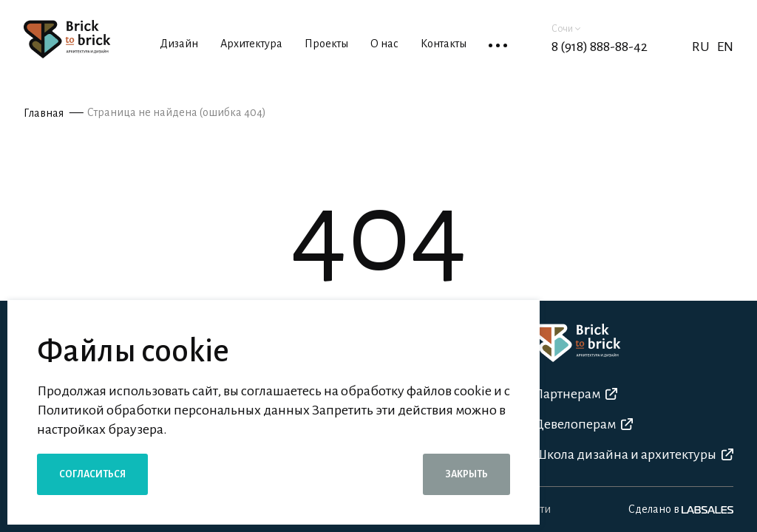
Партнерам (576, 394)
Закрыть (466, 474)
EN (725, 47)
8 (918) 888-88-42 (600, 47)
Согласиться (92, 474)
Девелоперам (583, 424)
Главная (44, 113)
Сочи (566, 29)
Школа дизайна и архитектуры (634, 454)
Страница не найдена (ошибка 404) (177, 112)
